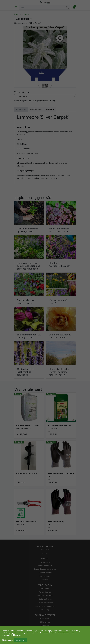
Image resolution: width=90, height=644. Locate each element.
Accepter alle (21, 640)
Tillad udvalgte (7, 640)
